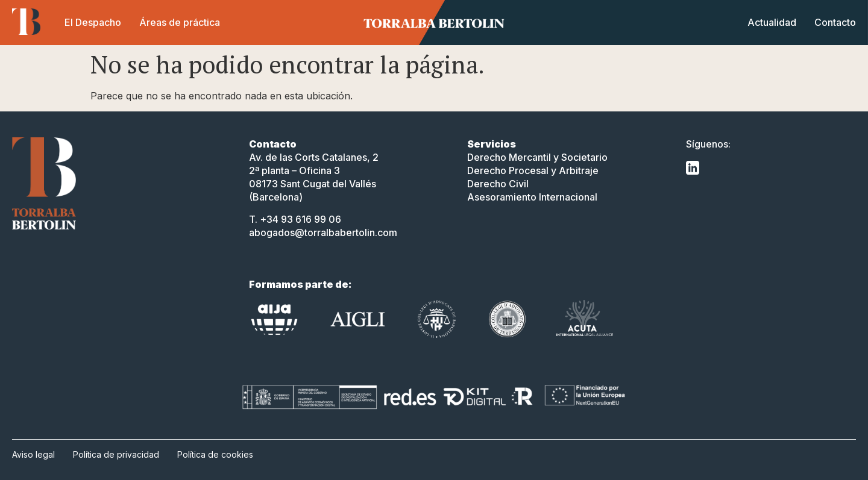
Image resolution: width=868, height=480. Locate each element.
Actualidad (772, 22)
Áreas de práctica (180, 22)
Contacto (835, 22)
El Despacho (93, 22)
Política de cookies (215, 454)
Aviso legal (33, 454)
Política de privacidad (116, 454)
